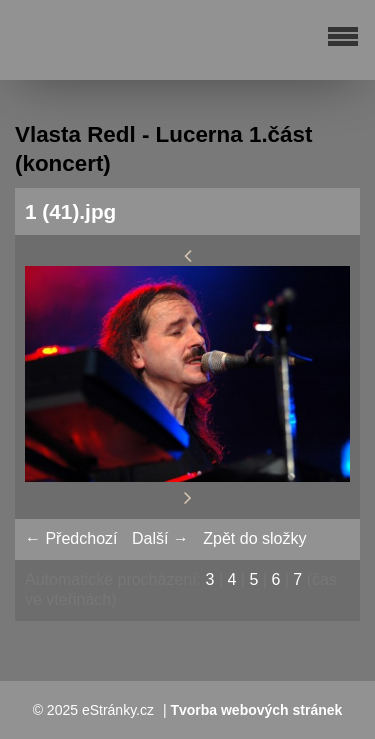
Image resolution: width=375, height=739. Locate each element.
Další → (160, 538)
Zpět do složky (254, 538)
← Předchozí (71, 538)
